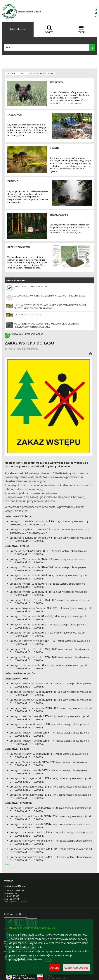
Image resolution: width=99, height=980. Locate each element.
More (48, 959)
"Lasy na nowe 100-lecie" (28, 314)
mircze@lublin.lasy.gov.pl (16, 902)
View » (8, 865)
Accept (55, 968)
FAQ (23, 73)
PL (95, 17)
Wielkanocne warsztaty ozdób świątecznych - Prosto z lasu (50, 296)
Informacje (11, 73)
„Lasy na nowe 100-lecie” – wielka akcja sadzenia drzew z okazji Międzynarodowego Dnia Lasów (50, 307)
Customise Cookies (76, 968)
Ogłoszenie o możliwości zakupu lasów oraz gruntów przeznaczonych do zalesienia (46, 325)
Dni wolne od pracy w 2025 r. (31, 286)
